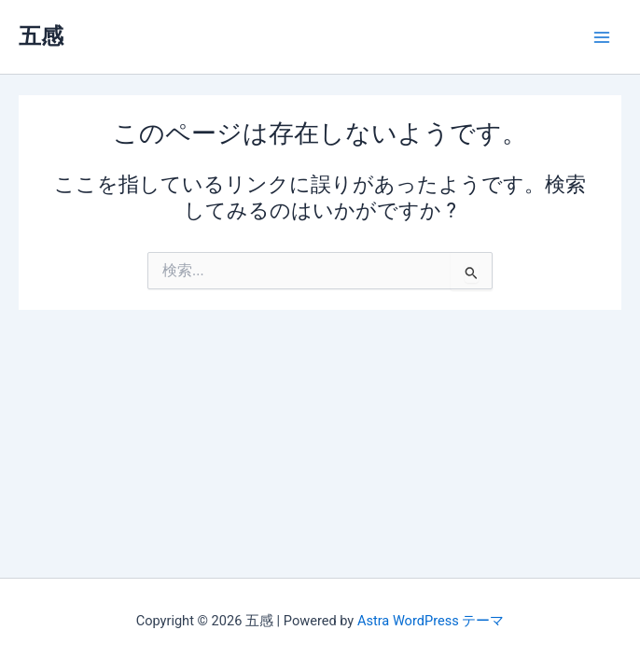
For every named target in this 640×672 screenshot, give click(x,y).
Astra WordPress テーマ (431, 621)
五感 (41, 36)
